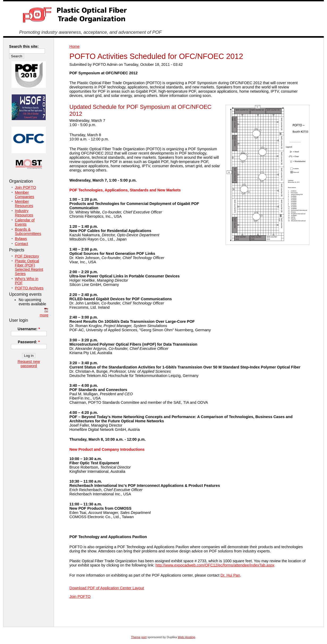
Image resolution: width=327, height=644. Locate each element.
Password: (29, 342)
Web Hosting (186, 637)
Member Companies (25, 195)
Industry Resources (24, 213)
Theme (136, 637)
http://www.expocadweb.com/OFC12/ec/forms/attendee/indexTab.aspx (215, 565)
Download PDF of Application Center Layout (107, 588)
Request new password (29, 364)
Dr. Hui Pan (230, 575)
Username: (29, 329)
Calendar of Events (25, 222)
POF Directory (27, 256)
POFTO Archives (29, 288)
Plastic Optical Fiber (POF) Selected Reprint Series (29, 267)
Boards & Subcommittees (28, 231)
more (44, 315)
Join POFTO (80, 596)
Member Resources (24, 204)
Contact (22, 244)
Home (74, 46)
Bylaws (21, 239)
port (144, 637)
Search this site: (24, 46)
